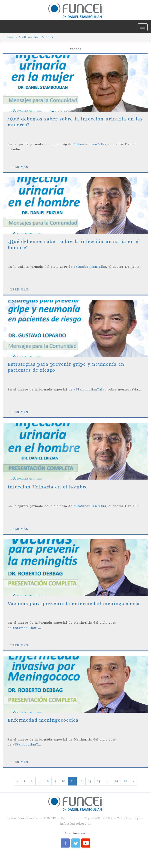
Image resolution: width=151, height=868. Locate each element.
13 (90, 781)
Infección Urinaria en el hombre (48, 487)
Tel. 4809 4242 (128, 818)
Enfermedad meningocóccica (43, 720)
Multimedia (28, 37)
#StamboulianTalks (90, 144)
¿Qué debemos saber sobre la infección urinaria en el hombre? (74, 244)
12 (81, 781)
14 (99, 781)
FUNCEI (50, 818)
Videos (48, 37)
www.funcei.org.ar (24, 818)
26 (125, 781)
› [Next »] (134, 781)
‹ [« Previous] (17, 781)
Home (10, 37)
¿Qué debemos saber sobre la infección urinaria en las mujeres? (75, 122)
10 (64, 781)
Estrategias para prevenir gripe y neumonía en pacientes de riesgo (66, 367)
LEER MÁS (19, 167)
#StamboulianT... (27, 628)
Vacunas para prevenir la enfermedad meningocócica (74, 604)
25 (116, 781)
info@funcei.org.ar (75, 824)
